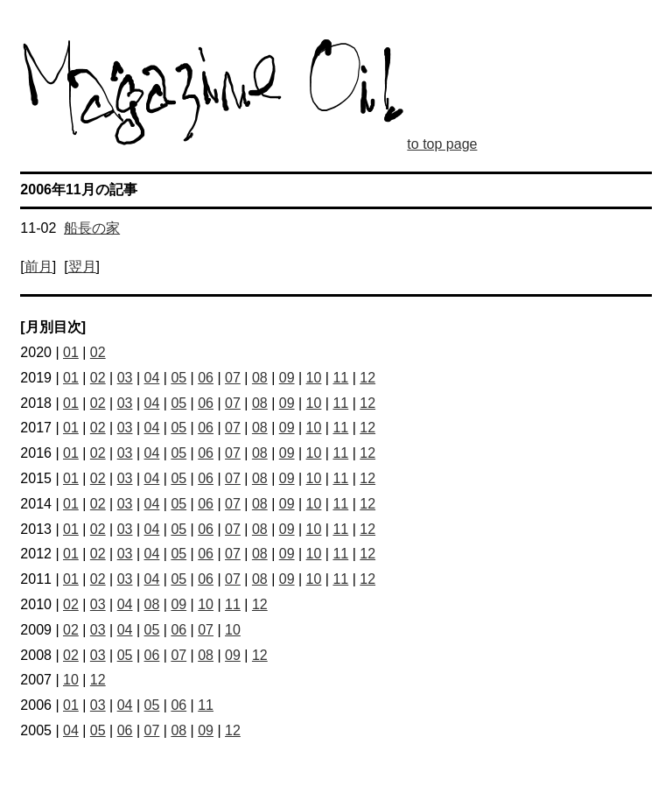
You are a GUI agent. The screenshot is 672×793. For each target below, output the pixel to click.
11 (340, 378)
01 (71, 352)
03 (125, 378)
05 (178, 378)
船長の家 (92, 228)
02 (98, 352)
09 (287, 378)
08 (260, 378)
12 (367, 378)
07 (233, 378)
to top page (442, 144)
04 (152, 378)
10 (314, 378)
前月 (38, 267)
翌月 (82, 267)
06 (206, 378)
